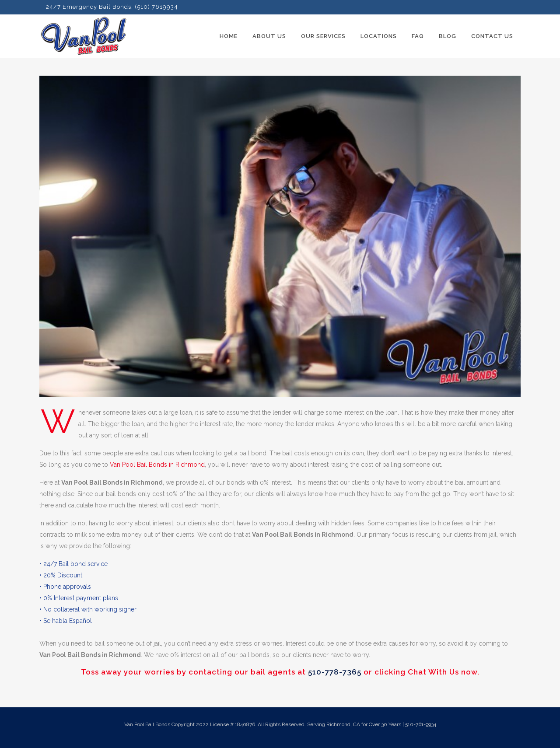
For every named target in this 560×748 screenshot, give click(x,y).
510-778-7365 (335, 672)
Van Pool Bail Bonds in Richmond (157, 465)
